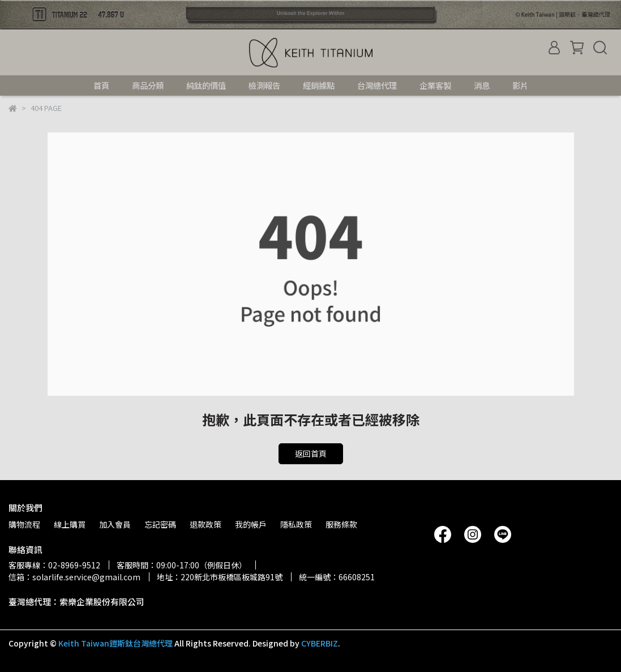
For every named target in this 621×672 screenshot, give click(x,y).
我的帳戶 (251, 524)
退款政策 (205, 524)
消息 (482, 85)
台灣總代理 (377, 85)
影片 (520, 85)
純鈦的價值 (206, 85)
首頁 (101, 85)
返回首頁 (311, 453)
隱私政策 (296, 524)
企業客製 (435, 85)
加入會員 (115, 524)
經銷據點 (319, 85)
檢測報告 (264, 85)
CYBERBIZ (320, 643)
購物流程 (24, 524)
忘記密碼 (160, 524)
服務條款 (341, 524)
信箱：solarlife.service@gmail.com (74, 577)
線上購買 (70, 524)
